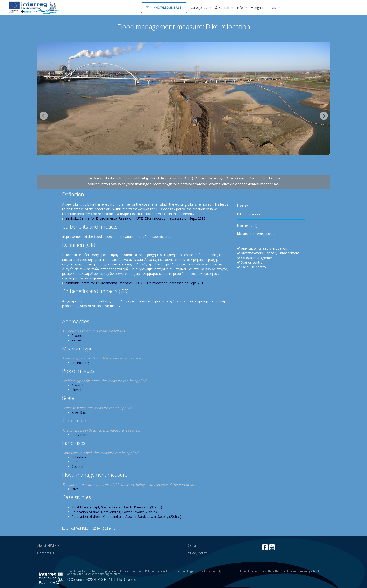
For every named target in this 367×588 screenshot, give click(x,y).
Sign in (258, 8)
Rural (75, 462)
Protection (80, 336)
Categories (199, 8)
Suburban (79, 457)
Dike (75, 489)
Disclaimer (195, 546)
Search (222, 8)
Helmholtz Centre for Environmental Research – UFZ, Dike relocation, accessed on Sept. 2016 (134, 218)
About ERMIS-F (48, 546)
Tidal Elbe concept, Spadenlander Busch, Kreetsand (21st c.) (117, 507)
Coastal (77, 385)
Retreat (77, 340)
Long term (80, 435)
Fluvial (76, 390)
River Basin (80, 412)
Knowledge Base (164, 8)
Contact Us (46, 553)
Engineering (80, 363)
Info (240, 8)
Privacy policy (197, 553)
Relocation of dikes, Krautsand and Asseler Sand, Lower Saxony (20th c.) (127, 517)
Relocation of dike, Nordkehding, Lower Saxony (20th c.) (114, 512)
